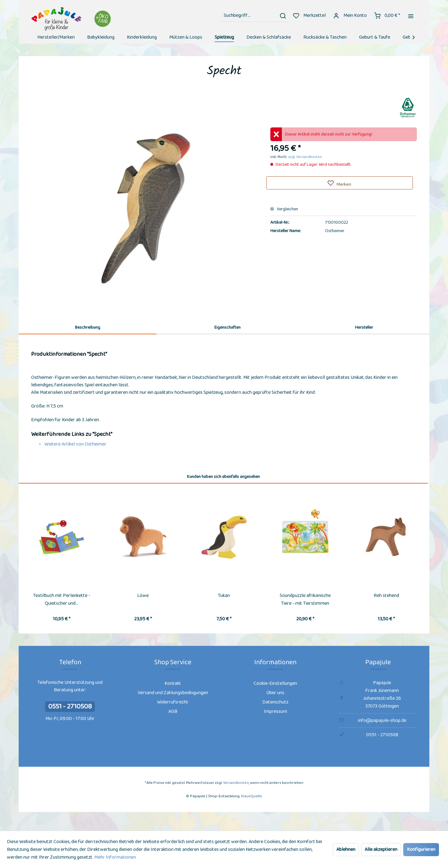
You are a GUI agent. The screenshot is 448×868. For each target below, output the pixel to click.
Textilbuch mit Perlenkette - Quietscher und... (62, 599)
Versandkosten (236, 783)
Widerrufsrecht (173, 702)
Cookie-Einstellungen (275, 683)
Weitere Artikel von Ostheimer (72, 444)
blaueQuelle (252, 796)
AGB (173, 711)
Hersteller (364, 327)
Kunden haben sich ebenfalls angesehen (223, 477)
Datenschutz (275, 702)
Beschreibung (88, 327)
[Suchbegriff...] (254, 16)
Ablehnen (346, 849)
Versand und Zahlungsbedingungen (173, 693)
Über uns (275, 693)
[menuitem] (254, 16)
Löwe (143, 596)
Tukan (224, 596)
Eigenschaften (227, 327)
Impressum (275, 711)
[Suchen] (283, 16)
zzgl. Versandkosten (305, 157)
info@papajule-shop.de (382, 720)
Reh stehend (386, 596)
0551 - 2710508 (70, 707)
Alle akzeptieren (381, 849)
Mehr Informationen (115, 857)
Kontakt (173, 683)
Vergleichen (284, 209)
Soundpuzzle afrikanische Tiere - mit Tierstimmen (305, 599)
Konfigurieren (421, 849)
